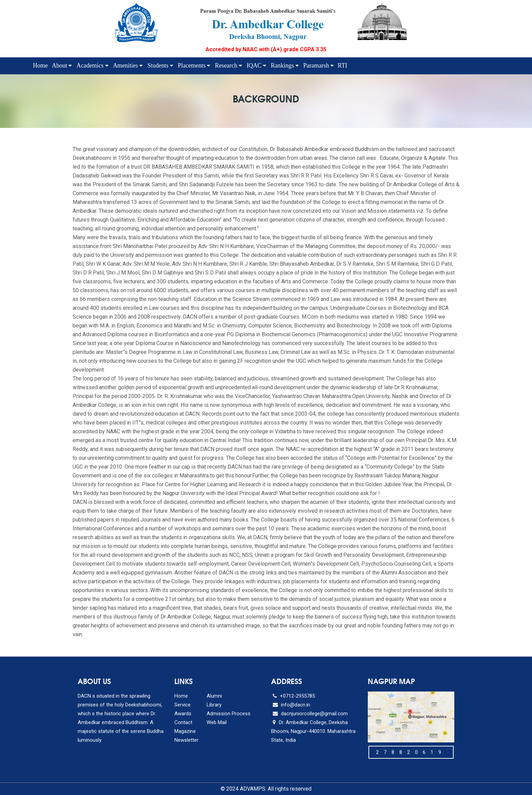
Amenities (128, 65)
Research (228, 65)
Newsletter (186, 740)
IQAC (256, 65)
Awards (183, 714)
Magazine (185, 731)
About (62, 65)
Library (214, 705)
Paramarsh (318, 65)
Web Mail (217, 722)
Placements (194, 65)
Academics (92, 65)
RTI (342, 65)
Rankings (285, 65)
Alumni (214, 696)
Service (183, 705)
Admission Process (229, 714)
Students (160, 65)
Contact (183, 722)
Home (40, 65)
